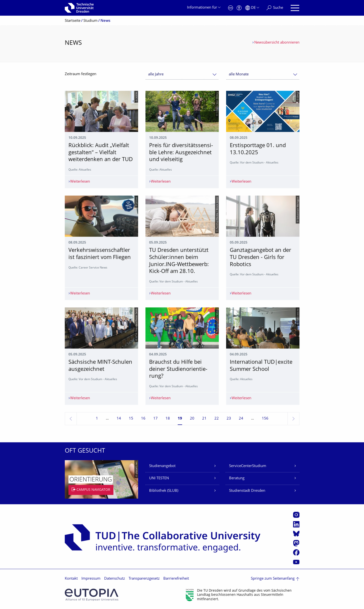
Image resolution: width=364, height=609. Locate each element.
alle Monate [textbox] (239, 75)
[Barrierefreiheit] (239, 8)
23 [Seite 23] (229, 419)
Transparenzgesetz (144, 579)
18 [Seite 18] (168, 419)
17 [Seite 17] (155, 419)
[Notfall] (231, 8)
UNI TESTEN (159, 478)
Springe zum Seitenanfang (273, 579)
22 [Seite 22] (217, 419)
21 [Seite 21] (204, 419)
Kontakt (71, 579)
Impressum (91, 579)
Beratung (237, 478)
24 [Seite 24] (241, 419)
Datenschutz (115, 579)
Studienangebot (162, 466)
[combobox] (182, 75)
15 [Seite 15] (131, 419)
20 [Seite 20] (192, 419)
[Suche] (275, 8)
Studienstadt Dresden (247, 491)
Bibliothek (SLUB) (164, 491)
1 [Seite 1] (97, 419)
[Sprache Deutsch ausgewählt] (252, 8)
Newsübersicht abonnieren (277, 43)
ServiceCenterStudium (248, 466)
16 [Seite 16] (143, 419)
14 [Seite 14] (119, 419)
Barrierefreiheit (176, 579)
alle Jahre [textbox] (156, 75)
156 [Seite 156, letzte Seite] (265, 419)
